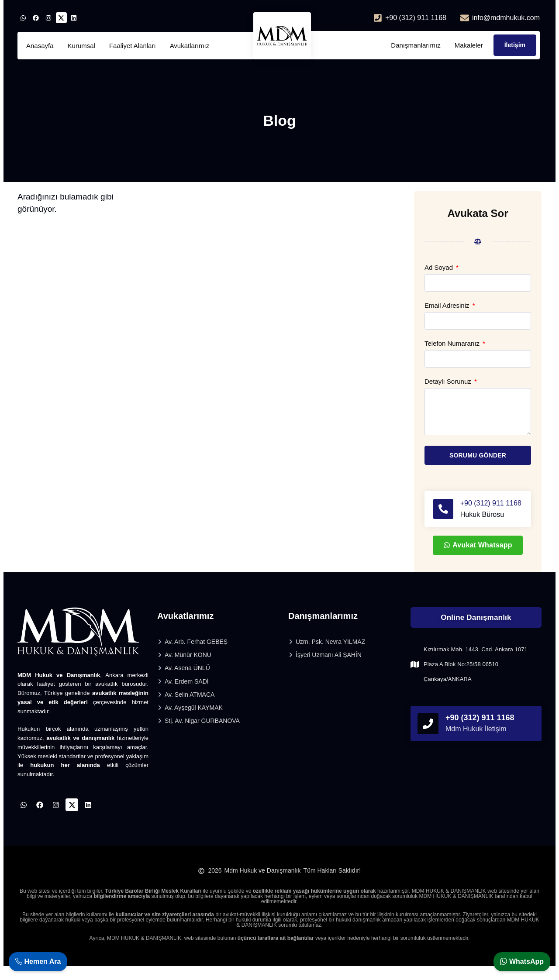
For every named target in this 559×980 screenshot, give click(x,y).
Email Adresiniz (448, 306)
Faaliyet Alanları (133, 46)
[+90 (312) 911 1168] (444, 514)
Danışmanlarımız (416, 45)
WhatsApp (522, 961)
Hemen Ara (38, 961)
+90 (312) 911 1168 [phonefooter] (480, 728)
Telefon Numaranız (453, 344)
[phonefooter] (428, 734)
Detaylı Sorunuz (449, 382)
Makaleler (469, 45)
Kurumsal (81, 46)
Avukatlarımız (190, 46)
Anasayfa (40, 46)
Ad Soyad (440, 268)
